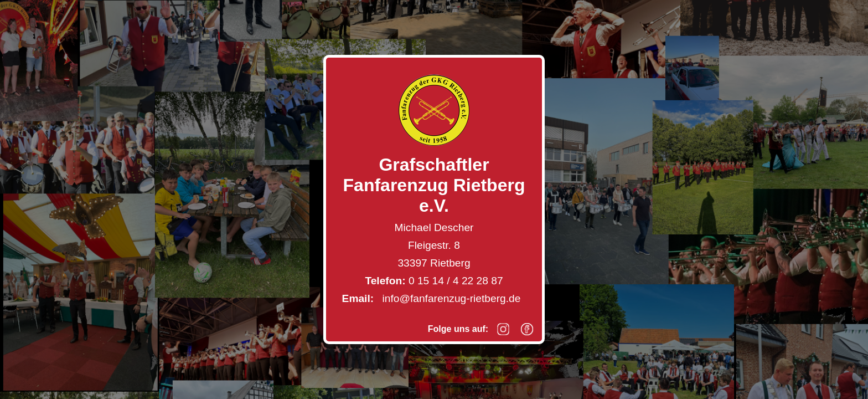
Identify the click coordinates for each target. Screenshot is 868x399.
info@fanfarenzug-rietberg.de (452, 298)
